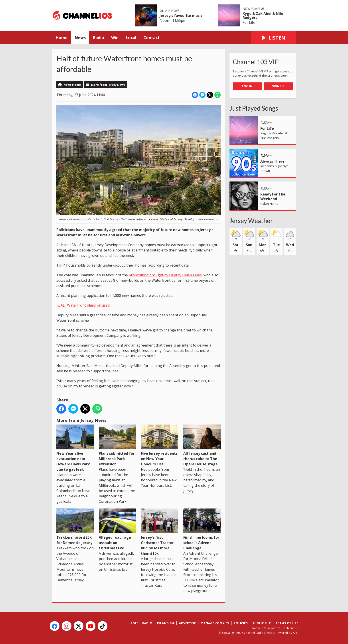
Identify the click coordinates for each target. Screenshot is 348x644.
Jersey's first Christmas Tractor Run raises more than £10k (160, 532)
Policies (241, 623)
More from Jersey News (108, 85)
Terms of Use (287, 623)
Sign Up (278, 86)
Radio (98, 38)
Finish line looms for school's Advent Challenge (202, 529)
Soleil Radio (141, 623)
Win (115, 38)
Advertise (187, 623)
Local (131, 38)
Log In (247, 86)
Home (61, 38)
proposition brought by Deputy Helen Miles (165, 275)
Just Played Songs (254, 108)
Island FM (166, 623)
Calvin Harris (269, 204)
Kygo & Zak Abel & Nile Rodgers (263, 16)
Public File (262, 623)
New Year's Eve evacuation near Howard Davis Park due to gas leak (75, 448)
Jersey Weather (251, 221)
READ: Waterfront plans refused (83, 305)
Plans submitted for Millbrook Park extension (117, 446)
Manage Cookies (215, 623)
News (80, 38)
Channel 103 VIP (256, 62)
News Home (72, 85)
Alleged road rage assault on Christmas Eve (117, 529)
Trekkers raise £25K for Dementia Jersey (75, 527)
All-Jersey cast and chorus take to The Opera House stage (202, 446)
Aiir (295, 633)
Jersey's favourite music (181, 16)
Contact (151, 38)
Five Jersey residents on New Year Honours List (160, 446)
